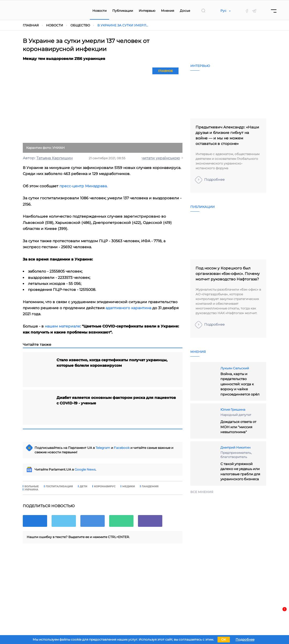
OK (224, 639)
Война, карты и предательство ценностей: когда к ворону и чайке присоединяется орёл (240, 384)
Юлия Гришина (233, 409)
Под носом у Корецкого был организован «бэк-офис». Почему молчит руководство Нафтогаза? (228, 274)
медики (129, 487)
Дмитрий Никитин (235, 447)
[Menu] (274, 11)
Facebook (122, 448)
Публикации (123, 11)
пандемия (150, 487)
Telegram (103, 448)
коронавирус (105, 487)
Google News (85, 469)
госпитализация (59, 487)
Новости (99, 11)
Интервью (147, 11)
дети (83, 487)
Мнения (168, 11)
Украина (31, 490)
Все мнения (202, 492)
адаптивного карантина (128, 308)
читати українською (161, 158)
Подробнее (214, 179)
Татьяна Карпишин (54, 158)
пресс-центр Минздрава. (84, 186)
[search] (203, 11)
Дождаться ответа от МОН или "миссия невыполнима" (238, 427)
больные (32, 487)
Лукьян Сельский (235, 368)
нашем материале (62, 326)
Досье (185, 11)
